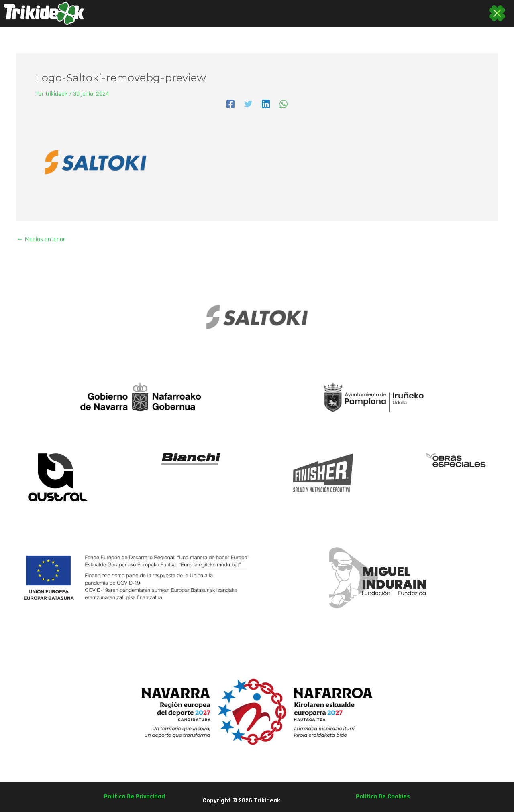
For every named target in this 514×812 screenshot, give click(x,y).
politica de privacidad (135, 797)
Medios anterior (41, 240)
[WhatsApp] (284, 104)
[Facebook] (230, 104)
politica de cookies (383, 797)
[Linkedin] (266, 104)
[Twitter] (248, 104)
